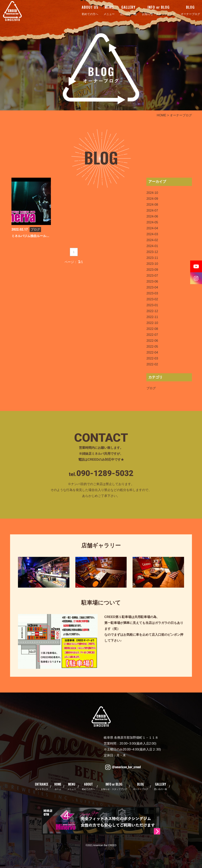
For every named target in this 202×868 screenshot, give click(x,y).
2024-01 (152, 246)
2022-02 (152, 364)
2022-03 (152, 358)
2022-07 (152, 335)
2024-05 (152, 222)
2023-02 (152, 299)
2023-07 (152, 276)
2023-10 (152, 264)
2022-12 (152, 311)
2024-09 (152, 199)
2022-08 (152, 329)
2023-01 (152, 305)
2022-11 (152, 317)
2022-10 (152, 323)
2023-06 (152, 281)
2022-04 (152, 352)
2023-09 (152, 270)
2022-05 (152, 347)
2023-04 (152, 287)
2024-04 (152, 228)
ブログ (151, 388)
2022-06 (152, 341)
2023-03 (152, 293)
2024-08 (152, 205)
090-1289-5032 (105, 473)
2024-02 (152, 240)
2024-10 (152, 193)
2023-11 (152, 258)
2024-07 (152, 210)
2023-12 (152, 252)
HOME (162, 115)
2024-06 (152, 216)
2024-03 (152, 234)
